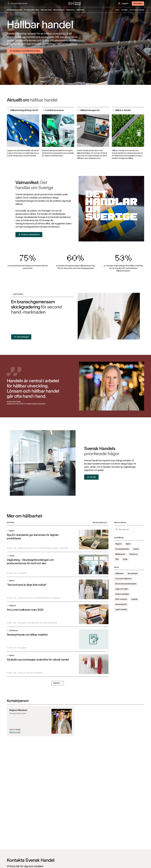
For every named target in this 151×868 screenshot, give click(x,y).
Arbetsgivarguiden (15, 10)
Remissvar (134, 554)
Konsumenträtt (121, 604)
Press (117, 10)
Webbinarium (120, 554)
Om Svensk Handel (137, 10)
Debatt (136, 549)
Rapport (119, 544)
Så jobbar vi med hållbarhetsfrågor (26, 51)
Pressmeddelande (122, 549)
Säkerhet (80, 10)
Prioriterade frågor (32, 10)
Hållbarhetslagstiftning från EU (24, 110)
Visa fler (58, 683)
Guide (125, 559)
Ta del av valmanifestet (30, 235)
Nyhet (128, 544)
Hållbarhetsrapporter (90, 110)
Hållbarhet (119, 574)
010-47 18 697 (15, 730)
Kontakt (125, 10)
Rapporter (71, 10)
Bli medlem (138, 4)
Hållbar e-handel (123, 110)
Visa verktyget (23, 337)
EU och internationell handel (126, 584)
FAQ (117, 559)
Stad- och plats (121, 599)
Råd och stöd (46, 10)
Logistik (134, 599)
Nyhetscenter (59, 10)
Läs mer (93, 477)
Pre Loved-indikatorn (123, 579)
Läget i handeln (121, 610)
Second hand (133, 574)
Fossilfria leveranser (54, 110)
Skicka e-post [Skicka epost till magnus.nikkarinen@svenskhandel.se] (15, 732)
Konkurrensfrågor (122, 594)
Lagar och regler (122, 589)
